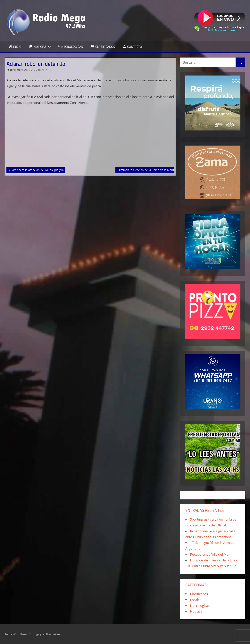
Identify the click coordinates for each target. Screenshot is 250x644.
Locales (196, 600)
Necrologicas (200, 606)
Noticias (196, 611)
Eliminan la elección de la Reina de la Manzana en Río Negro (157, 170)
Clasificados (199, 594)
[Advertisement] (90, 138)
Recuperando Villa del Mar (210, 554)
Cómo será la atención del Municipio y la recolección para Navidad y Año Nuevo (63, 170)
